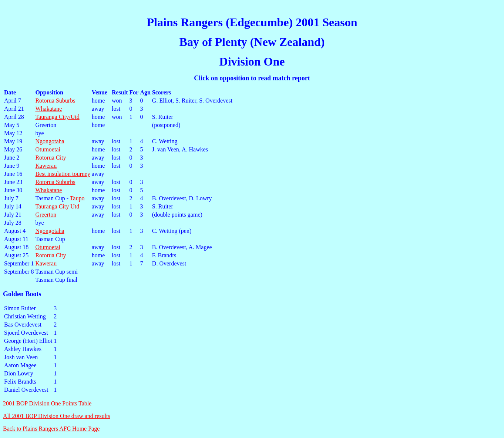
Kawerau (46, 166)
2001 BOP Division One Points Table (47, 403)
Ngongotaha (50, 141)
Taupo (77, 198)
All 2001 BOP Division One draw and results (57, 416)
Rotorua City (51, 158)
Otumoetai (48, 149)
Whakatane (48, 109)
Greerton (46, 215)
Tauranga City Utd (57, 206)
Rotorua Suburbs (55, 101)
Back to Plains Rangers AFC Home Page (51, 429)
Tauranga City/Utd (57, 117)
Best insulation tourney (63, 174)
